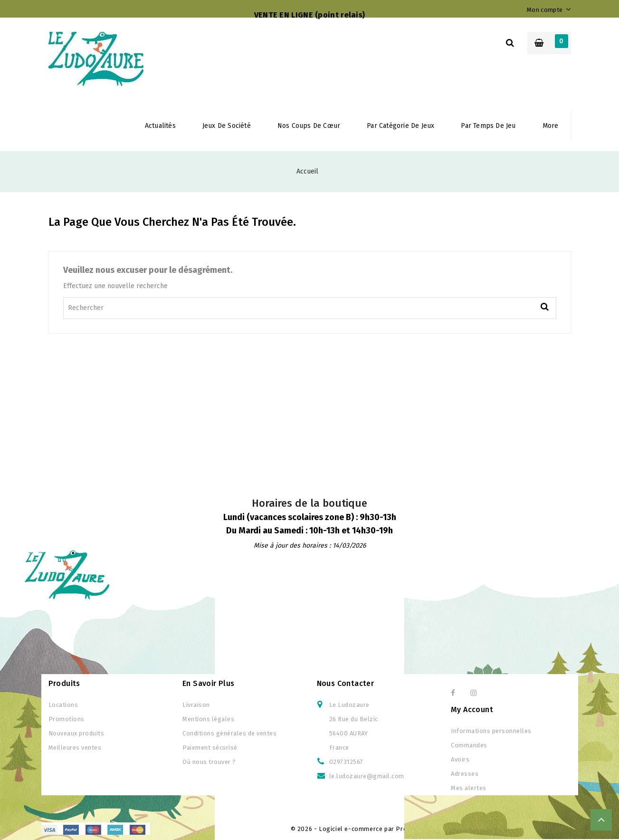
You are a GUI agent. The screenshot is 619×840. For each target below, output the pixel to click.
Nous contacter (346, 683)
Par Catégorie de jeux (400, 126)
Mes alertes (469, 788)
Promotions (67, 719)
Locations (63, 705)
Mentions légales (208, 719)
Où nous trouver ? (209, 762)
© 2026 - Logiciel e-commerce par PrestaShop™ (364, 829)
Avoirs (460, 759)
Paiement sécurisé (210, 748)
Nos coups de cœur (309, 126)
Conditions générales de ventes (229, 733)
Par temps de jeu (488, 126)
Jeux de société (227, 126)
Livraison (196, 705)
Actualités (160, 126)
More (551, 126)
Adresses (465, 774)
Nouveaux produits (76, 733)
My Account (472, 710)
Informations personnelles (491, 731)
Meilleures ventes (75, 748)
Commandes (469, 745)
